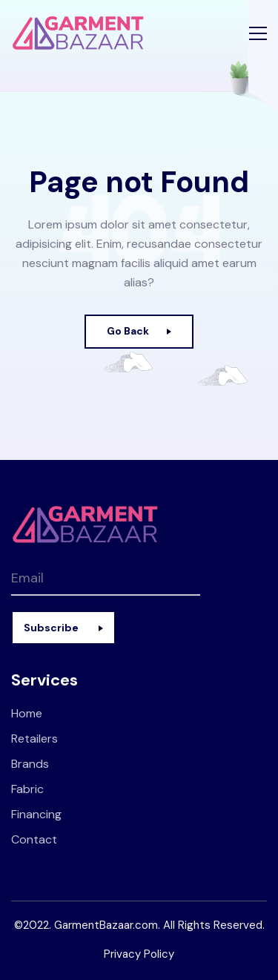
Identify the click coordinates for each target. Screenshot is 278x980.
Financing (36, 814)
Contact (34, 839)
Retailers (34, 739)
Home (27, 713)
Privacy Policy (139, 954)
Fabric (27, 789)
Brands (30, 764)
